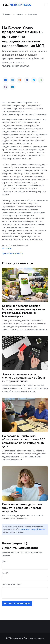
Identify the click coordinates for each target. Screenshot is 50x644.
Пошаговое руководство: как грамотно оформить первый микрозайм (22, 508)
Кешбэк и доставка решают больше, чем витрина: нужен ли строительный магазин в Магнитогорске (23, 311)
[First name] (25, 567)
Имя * (5, 562)
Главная (7, 14)
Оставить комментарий (17, 603)
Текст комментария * (12, 585)
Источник (7, 248)
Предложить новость (12, 253)
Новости (20, 14)
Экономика (32, 14)
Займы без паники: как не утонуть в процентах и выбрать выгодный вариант (24, 378)
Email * (5, 573)
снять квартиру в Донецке (33, 529)
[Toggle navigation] (46, 5)
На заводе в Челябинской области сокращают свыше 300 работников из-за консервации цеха (24, 441)
